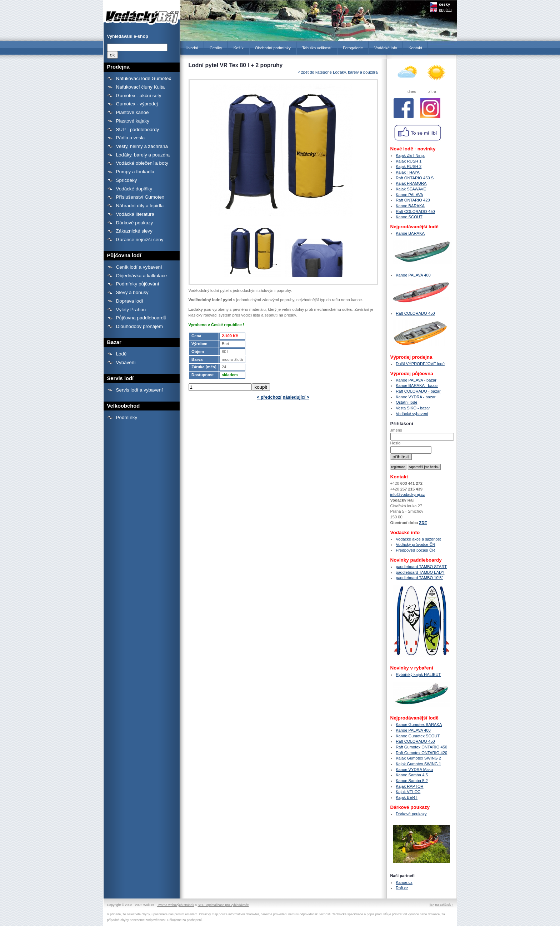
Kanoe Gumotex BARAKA (419, 725)
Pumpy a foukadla (135, 172)
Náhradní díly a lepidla (140, 206)
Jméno (396, 430)
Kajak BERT (407, 797)
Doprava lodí (130, 301)
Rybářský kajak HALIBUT (418, 674)
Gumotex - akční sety (139, 96)
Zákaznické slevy (134, 231)
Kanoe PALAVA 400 (413, 275)
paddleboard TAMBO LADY (420, 572)
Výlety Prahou (131, 310)
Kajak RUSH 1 (409, 161)
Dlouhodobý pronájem (139, 326)
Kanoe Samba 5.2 (412, 781)
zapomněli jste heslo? (424, 467)
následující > (296, 397)
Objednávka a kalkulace (142, 276)
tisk (432, 905)
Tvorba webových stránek (176, 905)
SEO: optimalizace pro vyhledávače (223, 905)
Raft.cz (402, 888)
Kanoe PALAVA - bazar (416, 380)
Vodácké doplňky (134, 189)
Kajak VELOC (408, 792)
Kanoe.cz (404, 882)
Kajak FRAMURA (411, 183)
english (445, 10)
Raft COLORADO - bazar (418, 391)
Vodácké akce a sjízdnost (418, 539)
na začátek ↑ (444, 905)
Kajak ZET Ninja (410, 155)
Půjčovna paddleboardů (141, 318)
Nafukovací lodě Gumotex (144, 78)
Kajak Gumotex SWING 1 (418, 764)
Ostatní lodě (406, 402)
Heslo (396, 443)
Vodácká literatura (135, 214)
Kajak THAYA (408, 172)
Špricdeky (127, 180)
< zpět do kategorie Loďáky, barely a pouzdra (337, 72)
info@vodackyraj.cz (408, 494)
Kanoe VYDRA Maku (414, 770)
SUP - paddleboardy (138, 130)
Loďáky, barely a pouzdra (143, 155)
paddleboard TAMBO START (421, 567)
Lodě (121, 354)
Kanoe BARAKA (410, 206)
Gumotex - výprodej (137, 104)
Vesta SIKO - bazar (413, 408)
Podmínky (127, 417)
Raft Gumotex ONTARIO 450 (421, 747)
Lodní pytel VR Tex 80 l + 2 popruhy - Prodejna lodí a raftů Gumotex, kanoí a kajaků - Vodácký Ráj (142, 14)
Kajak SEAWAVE (411, 189)
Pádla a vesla (131, 138)
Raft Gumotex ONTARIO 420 (421, 753)
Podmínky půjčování (138, 284)
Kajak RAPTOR (410, 786)
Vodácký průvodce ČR (416, 544)
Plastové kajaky (133, 121)
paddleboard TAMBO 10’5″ (419, 578)
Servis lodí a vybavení (139, 390)
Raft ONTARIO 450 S (415, 178)
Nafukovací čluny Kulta (141, 87)
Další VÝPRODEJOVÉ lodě (420, 364)
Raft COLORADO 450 (415, 211)
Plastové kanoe (132, 112)
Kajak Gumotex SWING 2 (418, 758)
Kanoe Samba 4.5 (412, 775)
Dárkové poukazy (135, 223)
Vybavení (126, 362)
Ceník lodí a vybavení (139, 267)
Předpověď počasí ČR (415, 550)
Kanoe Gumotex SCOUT (418, 736)
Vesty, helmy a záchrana (142, 146)
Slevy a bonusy (132, 292)
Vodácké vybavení (412, 414)
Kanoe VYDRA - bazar (416, 397)
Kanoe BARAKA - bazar (417, 385)
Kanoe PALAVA (409, 195)
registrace (398, 467)
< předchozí (269, 397)
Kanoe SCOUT (409, 217)
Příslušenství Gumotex (140, 197)
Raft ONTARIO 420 (413, 200)
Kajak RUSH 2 (409, 166)
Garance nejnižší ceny (140, 240)
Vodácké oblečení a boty (142, 163)
